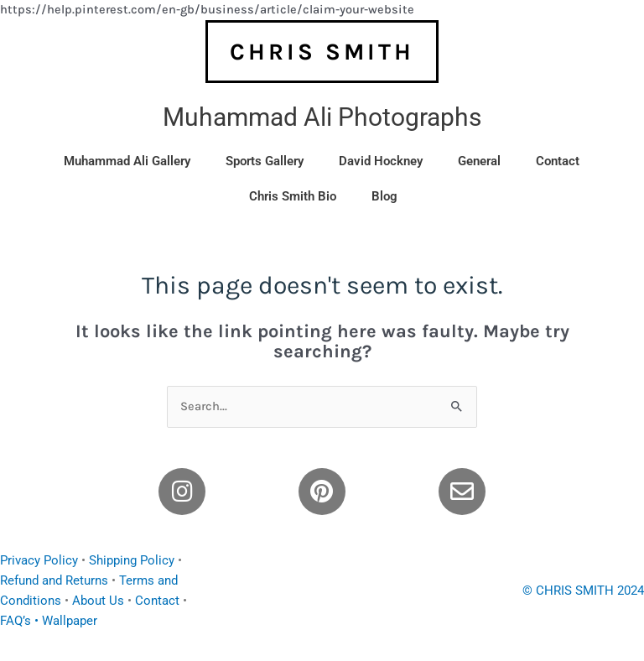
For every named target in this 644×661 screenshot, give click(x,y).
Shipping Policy (132, 560)
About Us (98, 601)
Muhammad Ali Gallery (127, 161)
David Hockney (381, 161)
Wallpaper (70, 621)
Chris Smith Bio (293, 196)
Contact (558, 161)
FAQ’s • (21, 621)
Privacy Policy (39, 560)
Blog (384, 196)
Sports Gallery (265, 161)
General (479, 161)
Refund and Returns (54, 580)
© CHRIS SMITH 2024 (583, 591)
